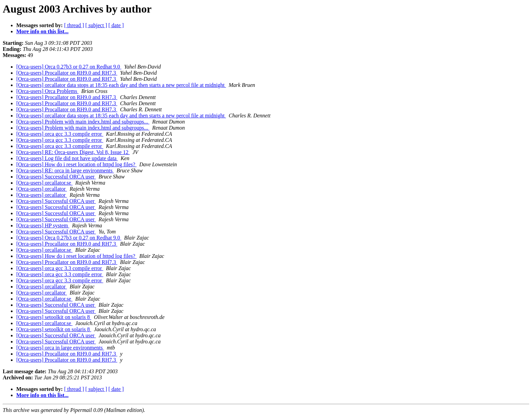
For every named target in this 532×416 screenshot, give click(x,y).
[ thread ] (74, 25)
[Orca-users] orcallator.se (44, 183)
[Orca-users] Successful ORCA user (56, 177)
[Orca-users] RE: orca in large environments (65, 171)
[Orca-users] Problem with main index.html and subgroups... (83, 122)
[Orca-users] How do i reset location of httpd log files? (77, 164)
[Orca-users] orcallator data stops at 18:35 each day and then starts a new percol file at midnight (121, 85)
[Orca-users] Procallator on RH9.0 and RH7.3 (67, 73)
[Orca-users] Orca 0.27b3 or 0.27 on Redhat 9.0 (69, 67)
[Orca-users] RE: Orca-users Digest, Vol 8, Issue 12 (73, 152)
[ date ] (116, 25)
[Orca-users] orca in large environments (60, 348)
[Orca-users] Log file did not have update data (67, 158)
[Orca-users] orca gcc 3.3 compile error (60, 134)
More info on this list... (42, 31)
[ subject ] (96, 25)
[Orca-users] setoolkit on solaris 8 (54, 317)
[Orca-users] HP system (43, 225)
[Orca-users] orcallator (42, 189)
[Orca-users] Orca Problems (47, 91)
